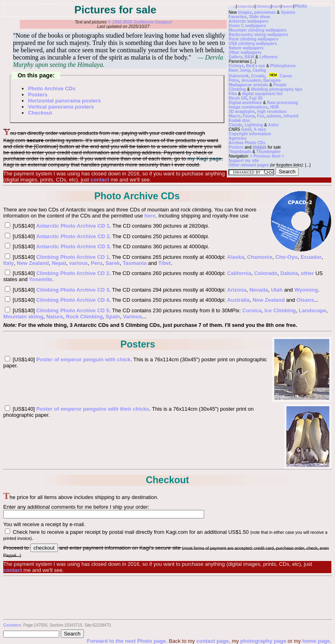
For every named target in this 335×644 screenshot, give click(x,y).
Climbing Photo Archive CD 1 (73, 257)
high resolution (272, 112)
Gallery (235, 57)
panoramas (265, 12)
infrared (291, 116)
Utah (277, 290)
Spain (113, 317)
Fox (260, 116)
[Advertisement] (167, 597)
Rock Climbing (84, 317)
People (280, 85)
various (79, 263)
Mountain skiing (23, 317)
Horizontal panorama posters (64, 101)
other (308, 273)
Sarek (112, 263)
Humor (287, 6)
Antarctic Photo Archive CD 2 (73, 236)
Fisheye (236, 66)
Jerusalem (251, 80)
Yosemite (41, 279)
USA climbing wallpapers (253, 44)
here (150, 216)
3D (231, 112)
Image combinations (248, 107)
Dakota (289, 273)
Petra (234, 80)
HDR (275, 107)
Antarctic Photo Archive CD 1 (73, 226)
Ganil (246, 129)
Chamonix (260, 257)
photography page (263, 641)
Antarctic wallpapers (248, 21)
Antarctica (246, 6)
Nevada (258, 290)
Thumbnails (240, 152)
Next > (278, 156)
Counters (12, 625)
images (245, 12)
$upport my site (243, 161)
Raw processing (283, 103)
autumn (274, 116)
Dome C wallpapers (247, 26)
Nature (54, 317)
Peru (97, 263)
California (239, 273)
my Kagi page (205, 159)
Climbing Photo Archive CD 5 (73, 310)
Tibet (165, 263)
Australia (239, 300)
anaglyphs (245, 112)
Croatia (258, 76)
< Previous (261, 156)
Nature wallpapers (246, 48)
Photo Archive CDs (52, 88)
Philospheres (283, 66)
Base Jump (239, 70)
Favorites (237, 17)
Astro (273, 125)
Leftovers (268, 57)
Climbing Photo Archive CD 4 (73, 300)
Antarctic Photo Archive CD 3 (73, 246)
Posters (236, 147)
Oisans (305, 300)
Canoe (280, 76)
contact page (213, 641)
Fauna (249, 116)
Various (133, 317)
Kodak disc (239, 120)
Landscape (313, 310)
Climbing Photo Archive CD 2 (73, 273)
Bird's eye (255, 66)
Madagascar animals (248, 85)
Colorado (266, 273)
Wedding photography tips (276, 89)
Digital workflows (245, 103)
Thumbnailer (269, 152)
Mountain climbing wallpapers (257, 30)
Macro (234, 116)
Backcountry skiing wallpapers (258, 35)
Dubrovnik (238, 76)
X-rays (260, 129)
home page (316, 641)
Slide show (259, 17)
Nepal (59, 263)
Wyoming (306, 290)
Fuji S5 (256, 98)
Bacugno (272, 80)
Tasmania (135, 263)
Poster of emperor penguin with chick (83, 359)
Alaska (236, 257)
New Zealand (33, 263)
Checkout (40, 113)
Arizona (237, 290)
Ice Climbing (280, 310)
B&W (250, 57)
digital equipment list (262, 94)
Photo (300, 6)
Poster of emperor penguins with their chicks (93, 409)
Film (233, 94)
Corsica (252, 310)
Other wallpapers (245, 52)
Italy (9, 263)
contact (100, 180)
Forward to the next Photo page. (128, 641)
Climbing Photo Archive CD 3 (73, 290)
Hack (276, 6)
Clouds (235, 125)
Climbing (263, 6)
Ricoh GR (238, 98)
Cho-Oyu (287, 257)
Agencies (237, 138)
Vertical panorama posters (61, 107)
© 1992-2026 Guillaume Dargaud (140, 22)
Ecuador (311, 257)
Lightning (254, 125)
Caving (259, 70)
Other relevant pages (249, 165)
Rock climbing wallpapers (253, 39)
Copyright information (250, 134)
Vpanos (288, 12)
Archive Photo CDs (247, 143)
